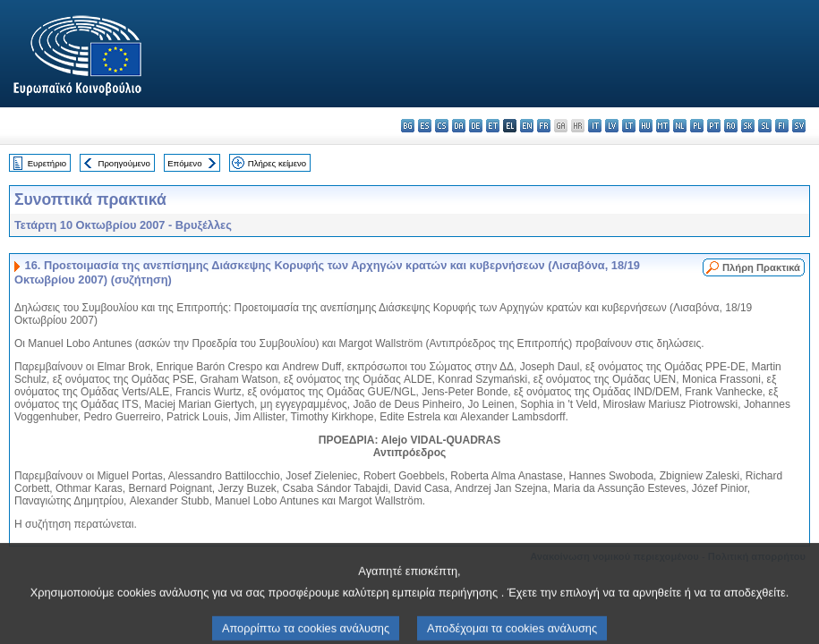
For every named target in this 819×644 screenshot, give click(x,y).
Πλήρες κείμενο (277, 163)
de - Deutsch (476, 126)
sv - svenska (799, 126)
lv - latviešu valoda (612, 126)
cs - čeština (442, 126)
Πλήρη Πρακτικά (761, 267)
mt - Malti (663, 126)
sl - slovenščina (765, 126)
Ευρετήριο (47, 163)
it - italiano (595, 126)
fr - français (544, 126)
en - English (527, 126)
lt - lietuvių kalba (629, 126)
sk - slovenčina (748, 126)
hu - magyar (646, 126)
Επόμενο (184, 163)
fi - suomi (782, 126)
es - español (425, 126)
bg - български (408, 126)
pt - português (714, 126)
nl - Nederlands (680, 126)
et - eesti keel (493, 126)
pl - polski (697, 126)
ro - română (731, 126)
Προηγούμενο (124, 163)
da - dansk (459, 126)
